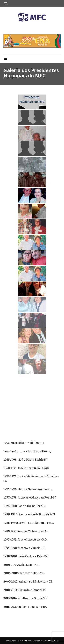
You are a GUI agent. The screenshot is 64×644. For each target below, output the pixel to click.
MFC (26, 641)
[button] (7, 3)
